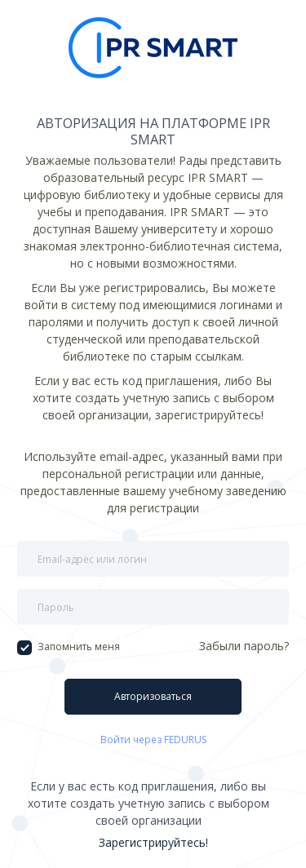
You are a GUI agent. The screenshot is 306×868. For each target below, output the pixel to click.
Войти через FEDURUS (153, 740)
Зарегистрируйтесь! (153, 842)
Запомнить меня (69, 647)
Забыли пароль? (244, 646)
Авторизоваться (153, 696)
